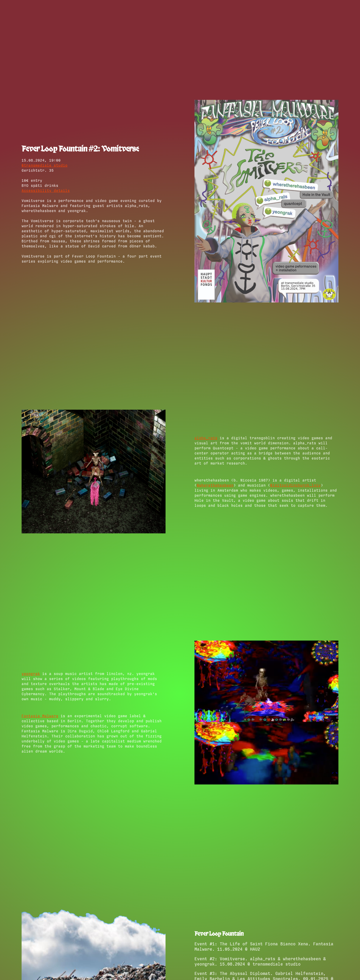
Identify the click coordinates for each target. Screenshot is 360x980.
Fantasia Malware (40, 716)
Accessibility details (46, 191)
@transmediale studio (45, 165)
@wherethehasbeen (215, 485)
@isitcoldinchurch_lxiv (295, 485)
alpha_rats (206, 438)
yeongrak (31, 674)
